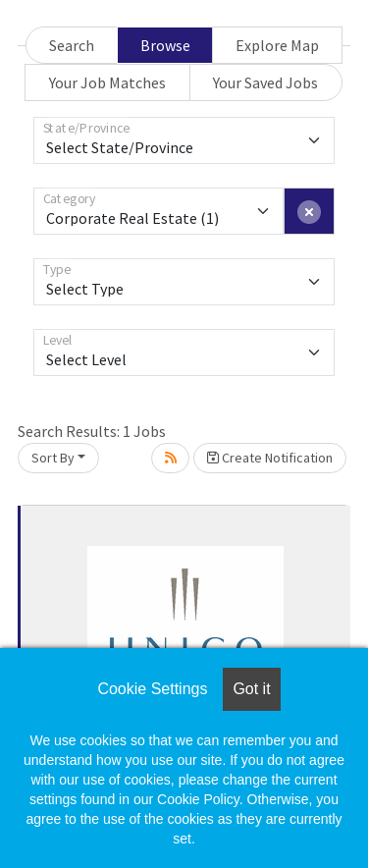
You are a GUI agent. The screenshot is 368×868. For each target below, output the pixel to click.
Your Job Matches (107, 82)
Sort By (53, 458)
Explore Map (277, 45)
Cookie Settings (152, 689)
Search (72, 45)
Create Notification (270, 458)
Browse (165, 45)
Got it (251, 689)
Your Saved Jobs (265, 82)
